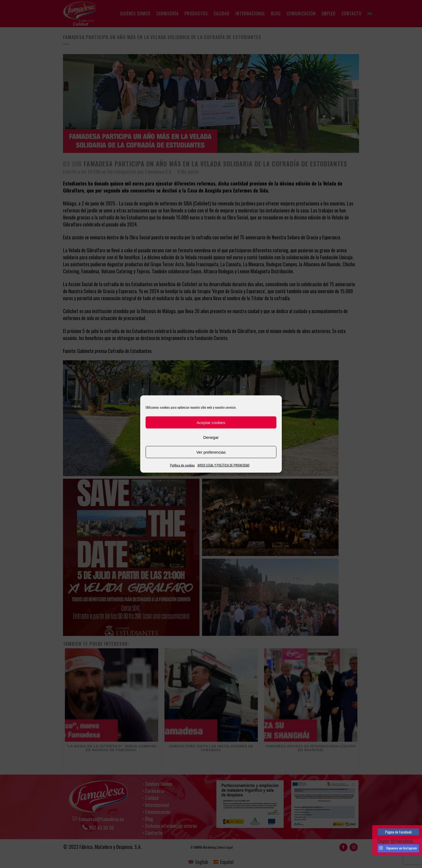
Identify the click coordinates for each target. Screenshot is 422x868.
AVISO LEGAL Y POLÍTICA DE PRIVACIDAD (224, 465)
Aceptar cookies (211, 422)
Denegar (211, 437)
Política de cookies (182, 465)
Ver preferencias (211, 452)
